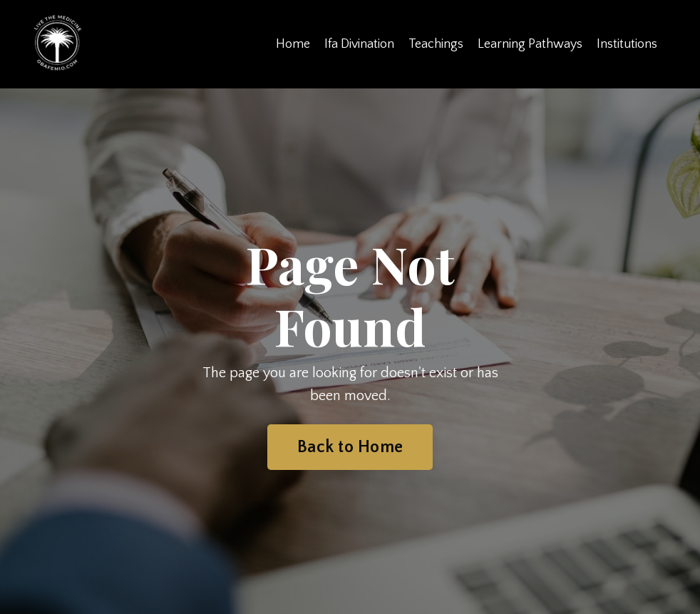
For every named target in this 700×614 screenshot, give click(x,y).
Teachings (436, 44)
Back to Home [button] (350, 447)
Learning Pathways (530, 44)
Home (293, 44)
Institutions (627, 44)
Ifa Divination (359, 44)
